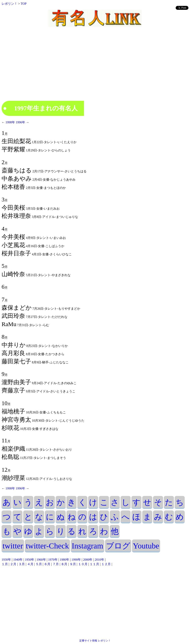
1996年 (20, 122)
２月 (13, 564)
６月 (47, 564)
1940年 (18, 560)
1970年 (53, 560)
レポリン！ (9, 4)
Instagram (88, 546)
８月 (64, 564)
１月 (5, 564)
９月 (73, 564)
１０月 (83, 564)
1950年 (30, 560)
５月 (39, 564)
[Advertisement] (95, 67)
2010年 (100, 560)
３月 (22, 564)
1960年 (41, 560)
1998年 (10, 122)
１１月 (94, 564)
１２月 (106, 564)
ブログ (118, 546)
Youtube (146, 546)
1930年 (6, 560)
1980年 (65, 560)
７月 (56, 564)
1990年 (76, 560)
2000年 (88, 560)
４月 (30, 564)
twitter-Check (47, 546)
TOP (24, 4)
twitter (13, 546)
